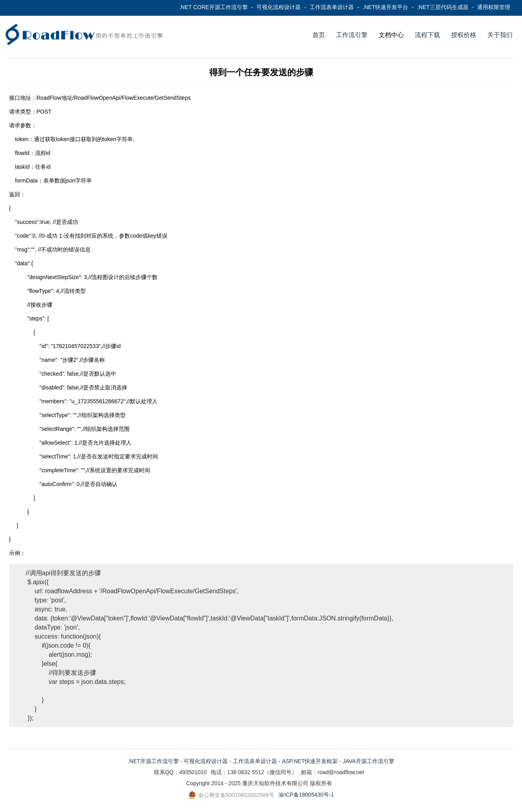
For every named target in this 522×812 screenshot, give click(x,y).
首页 (319, 35)
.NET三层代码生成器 (443, 7)
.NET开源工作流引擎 (153, 761)
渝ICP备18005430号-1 (306, 795)
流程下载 (427, 35)
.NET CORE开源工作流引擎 (214, 7)
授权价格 (464, 35)
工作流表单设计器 (332, 7)
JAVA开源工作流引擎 (369, 761)
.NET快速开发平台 (385, 7)
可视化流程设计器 (279, 7)
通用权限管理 (494, 7)
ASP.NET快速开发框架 (310, 761)
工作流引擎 (352, 35)
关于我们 (500, 35)
